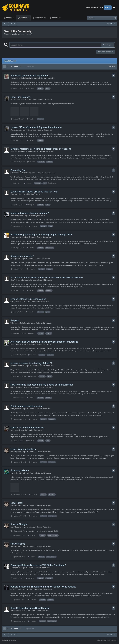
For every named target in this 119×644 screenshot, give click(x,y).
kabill (12, 430)
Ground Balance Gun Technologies (28, 299)
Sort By (112, 66)
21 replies (33, 419)
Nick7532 (14, 280)
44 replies (30, 205)
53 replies (30, 578)
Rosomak (14, 151)
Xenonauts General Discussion (40, 237)
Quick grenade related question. (27, 406)
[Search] (94, 18)
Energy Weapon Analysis (23, 449)
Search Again (108, 45)
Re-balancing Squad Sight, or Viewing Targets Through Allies (41, 235)
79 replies (33, 226)
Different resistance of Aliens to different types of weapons (41, 149)
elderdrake (14, 387)
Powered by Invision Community (107, 641)
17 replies (30, 312)
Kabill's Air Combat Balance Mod (27, 428)
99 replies (33, 462)
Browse (9, 18)
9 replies (31, 140)
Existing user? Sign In (95, 8)
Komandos (14, 78)
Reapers (15, 320)
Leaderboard (40, 18)
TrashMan (14, 216)
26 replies (30, 441)
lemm (12, 611)
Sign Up (108, 7)
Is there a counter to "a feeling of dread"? (31, 363)
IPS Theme (5, 641)
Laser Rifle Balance (20, 97)
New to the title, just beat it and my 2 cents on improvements (42, 385)
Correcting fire (18, 170)
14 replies (32, 621)
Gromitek (14, 473)
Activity (24, 18)
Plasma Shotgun (19, 524)
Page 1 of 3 (30, 66)
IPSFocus (13, 641)
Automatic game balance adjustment (30, 76)
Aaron (13, 568)
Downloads (57, 18)
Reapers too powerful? (22, 256)
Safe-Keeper (15, 173)
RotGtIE (13, 344)
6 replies (32, 557)
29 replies (32, 600)
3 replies (31, 162)
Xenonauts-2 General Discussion (43, 78)
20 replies (33, 516)
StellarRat (14, 589)
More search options (105, 52)
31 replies (31, 269)
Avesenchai (15, 366)
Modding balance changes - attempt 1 (30, 213)
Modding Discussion (35, 194)
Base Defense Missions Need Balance (30, 608)
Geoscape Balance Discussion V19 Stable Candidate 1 (38, 565)
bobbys (13, 409)
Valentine (14, 323)
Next (16, 66)
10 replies (30, 89)
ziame (13, 259)
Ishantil (13, 452)
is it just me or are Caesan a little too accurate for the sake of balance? (47, 278)
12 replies (33, 495)
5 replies (32, 355)
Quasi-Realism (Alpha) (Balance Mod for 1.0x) (34, 192)
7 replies (31, 119)
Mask (12, 194)
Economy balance (20, 470)
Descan (13, 237)
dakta (12, 302)
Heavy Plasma (18, 544)
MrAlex (13, 100)
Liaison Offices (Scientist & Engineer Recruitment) (36, 127)
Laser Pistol (17, 503)
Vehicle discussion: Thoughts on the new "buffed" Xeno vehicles (43, 587)
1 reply (31, 333)
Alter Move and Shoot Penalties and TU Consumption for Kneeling (44, 342)
